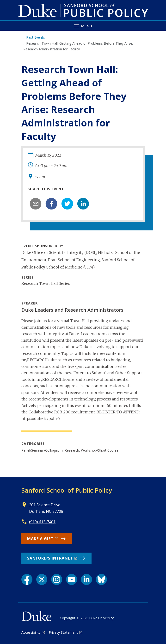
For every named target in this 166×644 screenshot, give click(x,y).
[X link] (42, 579)
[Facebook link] (27, 579)
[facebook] (51, 204)
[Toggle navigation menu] (83, 26)
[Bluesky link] (101, 579)
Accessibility (31, 632)
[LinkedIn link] (86, 579)
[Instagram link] (57, 579)
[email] (36, 204)
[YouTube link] (72, 579)
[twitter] (67, 204)
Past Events (36, 37)
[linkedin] (83, 204)
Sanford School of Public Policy (67, 490)
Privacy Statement (63, 632)
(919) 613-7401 (42, 522)
